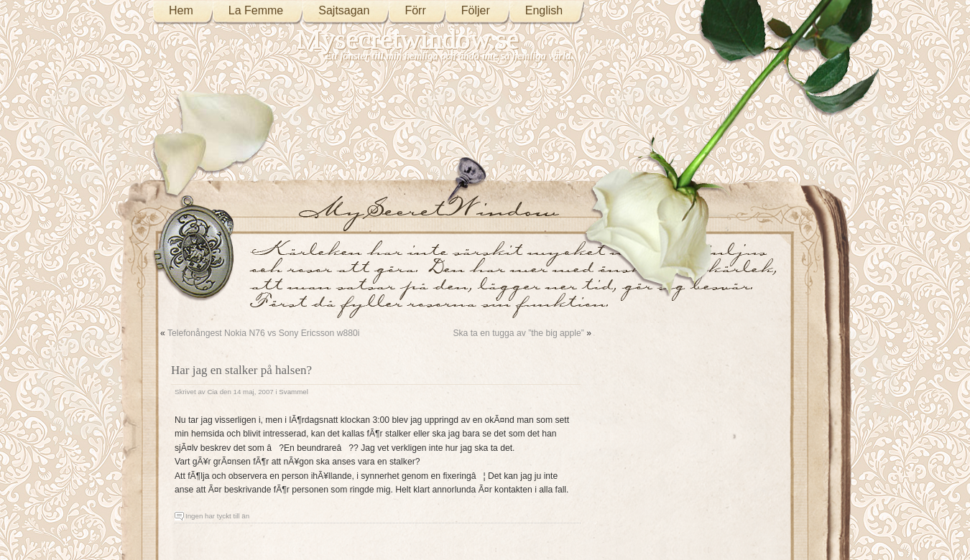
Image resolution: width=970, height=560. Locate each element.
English (544, 10)
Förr (415, 10)
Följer (476, 10)
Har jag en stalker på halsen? (241, 370)
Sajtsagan (344, 10)
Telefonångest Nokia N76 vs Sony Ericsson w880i (264, 333)
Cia (212, 392)
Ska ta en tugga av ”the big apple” (518, 333)
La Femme (256, 10)
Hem (181, 10)
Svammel (294, 392)
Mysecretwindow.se (408, 39)
